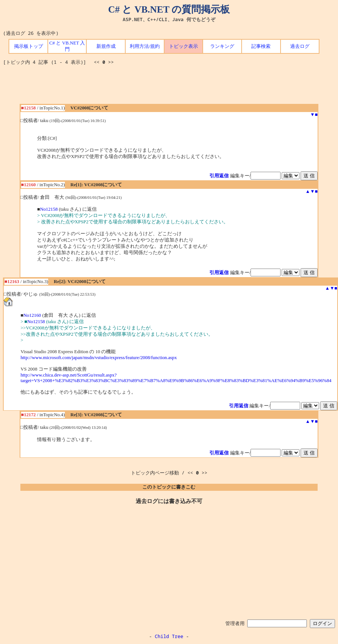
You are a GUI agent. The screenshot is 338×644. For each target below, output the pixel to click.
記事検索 (261, 46)
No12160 (32, 315)
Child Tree (169, 636)
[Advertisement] (169, 87)
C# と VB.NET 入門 (67, 46)
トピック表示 (183, 46)
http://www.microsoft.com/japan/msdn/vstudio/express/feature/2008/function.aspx (99, 358)
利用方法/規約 (145, 46)
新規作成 (106, 46)
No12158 (49, 209)
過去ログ (300, 46)
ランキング (222, 46)
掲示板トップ (29, 46)
